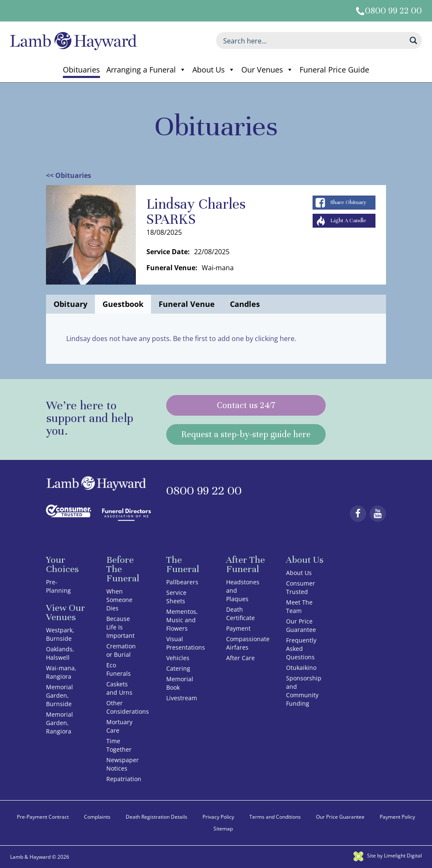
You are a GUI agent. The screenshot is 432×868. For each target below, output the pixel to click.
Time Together (119, 745)
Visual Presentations (186, 643)
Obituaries (81, 70)
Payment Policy (397, 817)
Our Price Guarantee (301, 625)
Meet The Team (299, 606)
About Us (214, 70)
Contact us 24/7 (246, 405)
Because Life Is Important (120, 627)
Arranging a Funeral (146, 70)
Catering (178, 668)
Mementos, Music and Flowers (182, 620)
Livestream (182, 698)
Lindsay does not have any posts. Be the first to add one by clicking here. (181, 339)
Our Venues (267, 70)
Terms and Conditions (275, 817)
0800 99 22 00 (393, 11)
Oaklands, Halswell (60, 653)
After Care (240, 658)
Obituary (70, 304)
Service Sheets (176, 597)
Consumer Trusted (301, 587)
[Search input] (313, 40)
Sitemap (223, 829)
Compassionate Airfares (248, 643)
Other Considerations (128, 707)
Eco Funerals (119, 669)
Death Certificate (240, 614)
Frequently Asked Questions (301, 649)
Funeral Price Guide (334, 70)
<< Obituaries (69, 175)
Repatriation (124, 779)
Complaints (97, 817)
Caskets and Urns (119, 688)
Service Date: (168, 252)
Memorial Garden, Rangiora (59, 723)
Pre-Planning (58, 586)
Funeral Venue (187, 304)
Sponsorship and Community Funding (304, 691)
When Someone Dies (119, 600)
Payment (238, 628)
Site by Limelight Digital (388, 856)
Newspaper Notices (123, 764)
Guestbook (123, 304)
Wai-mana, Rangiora (61, 672)
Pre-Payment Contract (43, 817)
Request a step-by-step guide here (246, 434)
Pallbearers (182, 582)
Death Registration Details (157, 817)
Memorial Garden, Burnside (59, 695)
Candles (245, 304)
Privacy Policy (218, 817)
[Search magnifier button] (413, 40)
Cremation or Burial (121, 650)
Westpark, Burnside (60, 634)
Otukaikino (301, 668)
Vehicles (178, 658)
